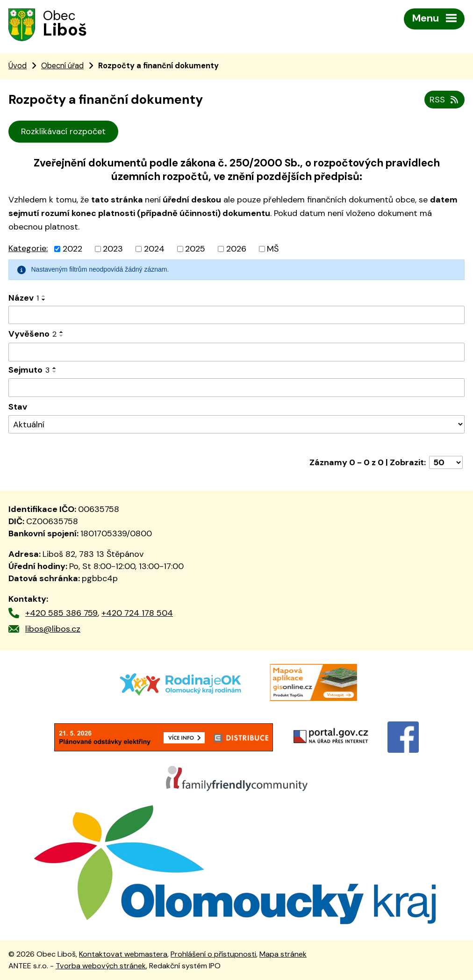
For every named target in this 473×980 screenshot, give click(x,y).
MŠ (273, 249)
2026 (236, 249)
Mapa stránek (283, 954)
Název (24, 298)
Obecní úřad (62, 66)
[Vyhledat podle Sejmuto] (236, 388)
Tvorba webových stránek (101, 966)
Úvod (18, 66)
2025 (195, 249)
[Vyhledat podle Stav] (236, 424)
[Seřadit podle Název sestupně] (44, 300)
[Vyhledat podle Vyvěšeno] (236, 352)
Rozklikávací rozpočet (63, 131)
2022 (72, 249)
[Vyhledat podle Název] (236, 315)
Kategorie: (28, 248)
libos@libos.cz (53, 629)
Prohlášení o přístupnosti (213, 954)
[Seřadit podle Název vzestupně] (44, 296)
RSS (445, 100)
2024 (154, 249)
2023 (113, 249)
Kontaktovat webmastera (123, 954)
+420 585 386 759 (61, 613)
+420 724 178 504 (137, 613)
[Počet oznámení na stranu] (446, 462)
